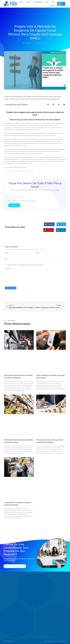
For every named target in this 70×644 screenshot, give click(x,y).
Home (21, 2)
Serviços (28, 2)
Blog (53, 2)
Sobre (47, 2)
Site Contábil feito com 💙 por (52, 641)
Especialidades (38, 2)
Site (6, 259)
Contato (52, 6)
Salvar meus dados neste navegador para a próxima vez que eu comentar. (25, 265)
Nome (7, 252)
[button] (48, 105)
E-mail (37, 252)
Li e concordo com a (23, 201)
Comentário (8, 268)
